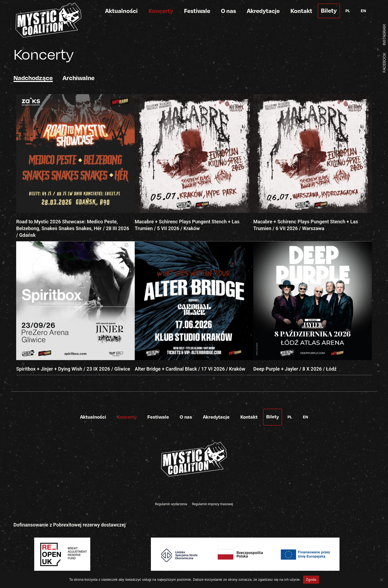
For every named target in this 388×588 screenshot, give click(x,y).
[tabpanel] (194, 235)
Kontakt (301, 11)
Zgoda (311, 580)
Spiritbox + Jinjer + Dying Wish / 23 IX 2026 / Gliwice (73, 369)
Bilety (329, 10)
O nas (228, 11)
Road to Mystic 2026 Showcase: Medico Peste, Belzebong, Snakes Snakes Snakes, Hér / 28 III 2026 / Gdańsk (73, 228)
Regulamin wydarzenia (171, 504)
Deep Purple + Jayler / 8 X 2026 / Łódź (295, 369)
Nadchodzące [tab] (33, 78)
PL (348, 11)
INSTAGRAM (384, 35)
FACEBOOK (384, 63)
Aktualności (121, 11)
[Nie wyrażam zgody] (381, 580)
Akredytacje (263, 11)
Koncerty (161, 11)
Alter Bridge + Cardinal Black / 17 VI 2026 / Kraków (190, 369)
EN (363, 11)
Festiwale (197, 11)
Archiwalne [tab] (79, 78)
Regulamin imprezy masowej (212, 504)
